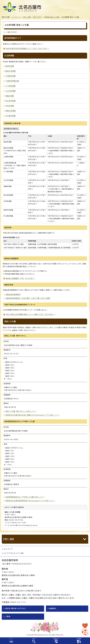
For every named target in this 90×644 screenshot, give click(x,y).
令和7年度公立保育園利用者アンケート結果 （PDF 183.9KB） (30, 314)
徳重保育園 (10, 96)
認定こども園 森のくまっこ (21, 411)
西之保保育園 (11, 101)
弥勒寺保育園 (11, 111)
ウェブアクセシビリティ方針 (14, 553)
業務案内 (53, 609)
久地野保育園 (11, 76)
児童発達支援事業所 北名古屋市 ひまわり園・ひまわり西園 (28, 298)
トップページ (16, 17)
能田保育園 (10, 66)
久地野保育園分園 (12, 81)
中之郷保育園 (11, 116)
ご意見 (8, 616)
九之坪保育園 (11, 91)
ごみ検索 (79, 639)
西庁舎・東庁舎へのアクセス (16, 609)
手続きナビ (56, 639)
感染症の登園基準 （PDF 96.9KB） (20, 278)
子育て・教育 (27, 17)
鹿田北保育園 (11, 71)
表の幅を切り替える (11, 129)
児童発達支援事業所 (13, 294)
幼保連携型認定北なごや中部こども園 (25, 497)
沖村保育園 (10, 106)
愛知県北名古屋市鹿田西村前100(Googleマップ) (30, 501)
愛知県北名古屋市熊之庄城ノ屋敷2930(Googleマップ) (33, 415)
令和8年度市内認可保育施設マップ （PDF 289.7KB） (27, 49)
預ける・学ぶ (38, 17)
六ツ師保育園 (10, 86)
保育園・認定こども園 (52, 17)
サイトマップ (8, 549)
